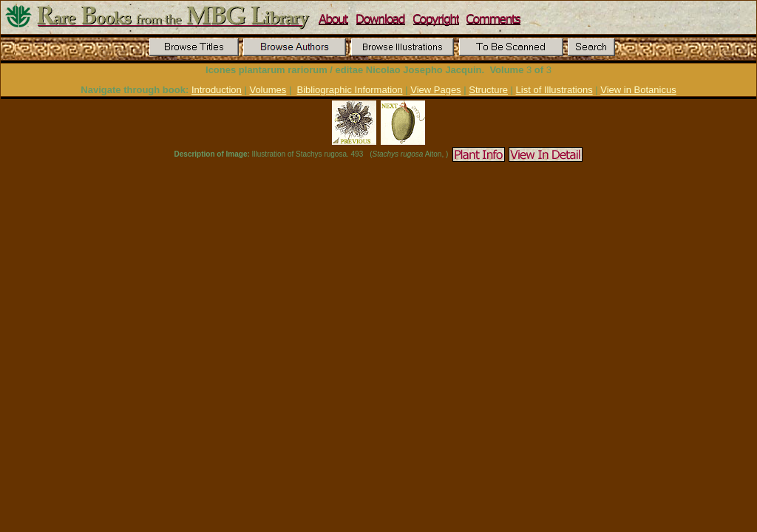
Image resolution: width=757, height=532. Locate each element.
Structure (488, 90)
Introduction (217, 90)
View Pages (435, 90)
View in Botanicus (638, 90)
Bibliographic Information (350, 90)
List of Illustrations (554, 90)
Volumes (268, 90)
